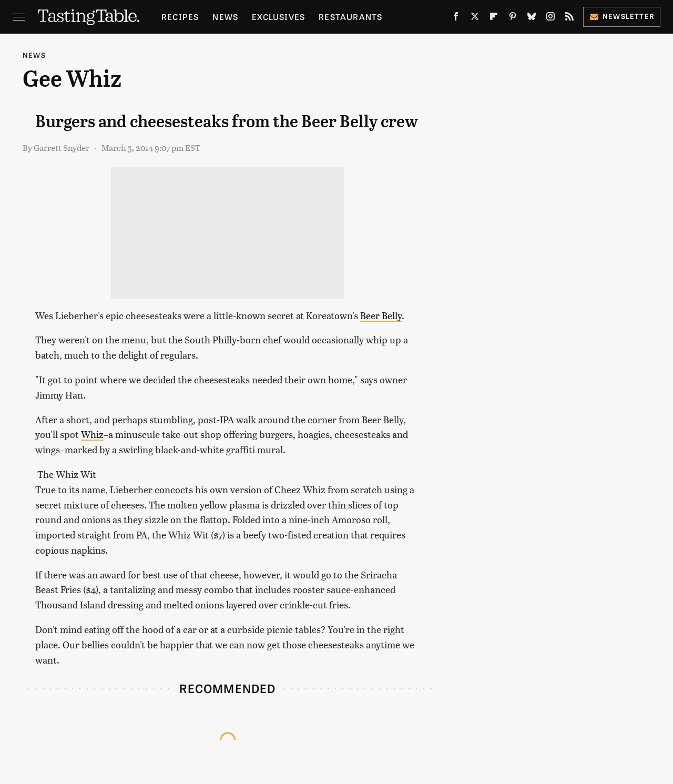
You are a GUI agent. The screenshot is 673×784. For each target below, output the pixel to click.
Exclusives (278, 17)
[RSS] (569, 18)
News (225, 17)
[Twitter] (475, 18)
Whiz (92, 434)
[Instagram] (550, 18)
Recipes (180, 17)
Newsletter (622, 16)
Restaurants (350, 17)
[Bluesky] (532, 18)
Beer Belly (381, 315)
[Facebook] (456, 18)
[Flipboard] (494, 18)
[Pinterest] (513, 18)
